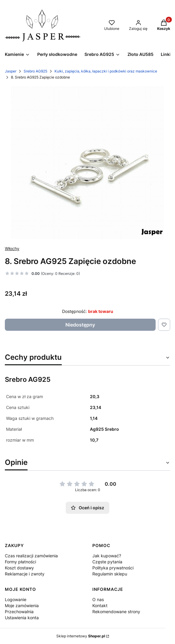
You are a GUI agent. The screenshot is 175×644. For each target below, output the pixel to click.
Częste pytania (107, 562)
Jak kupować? (107, 556)
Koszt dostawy (19, 568)
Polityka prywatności (113, 568)
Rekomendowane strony (116, 612)
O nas (98, 599)
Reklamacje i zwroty (25, 574)
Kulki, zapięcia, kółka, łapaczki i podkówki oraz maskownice (106, 71)
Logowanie (16, 599)
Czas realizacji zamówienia (31, 556)
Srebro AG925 (35, 71)
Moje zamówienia (22, 605)
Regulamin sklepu (110, 574)
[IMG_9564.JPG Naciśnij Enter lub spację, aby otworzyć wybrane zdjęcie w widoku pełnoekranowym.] (87, 163)
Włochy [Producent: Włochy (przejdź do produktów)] (12, 248)
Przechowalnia (19, 612)
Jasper (11, 71)
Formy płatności (20, 562)
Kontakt (100, 605)
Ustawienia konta (22, 618)
